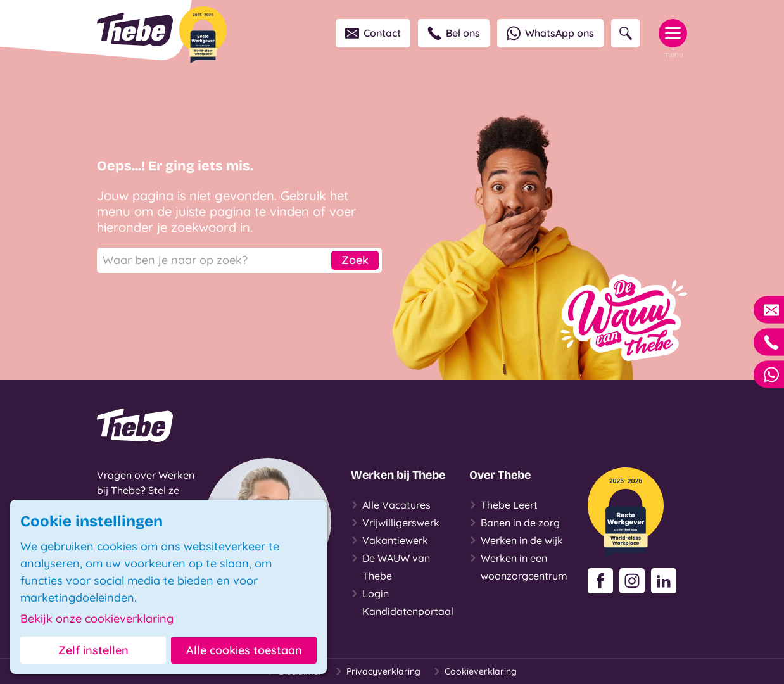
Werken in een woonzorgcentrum (518, 566)
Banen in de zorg (515, 522)
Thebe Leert (503, 505)
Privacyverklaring (378, 671)
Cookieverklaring (475, 671)
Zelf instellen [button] (93, 650)
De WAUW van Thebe (390, 566)
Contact (373, 33)
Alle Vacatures (391, 505)
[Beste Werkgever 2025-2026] (203, 35)
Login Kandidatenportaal (402, 601)
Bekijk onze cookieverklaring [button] (97, 619)
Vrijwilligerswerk (395, 522)
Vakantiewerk (389, 540)
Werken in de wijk (516, 540)
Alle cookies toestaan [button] (244, 650)
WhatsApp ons (550, 33)
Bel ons (454, 33)
